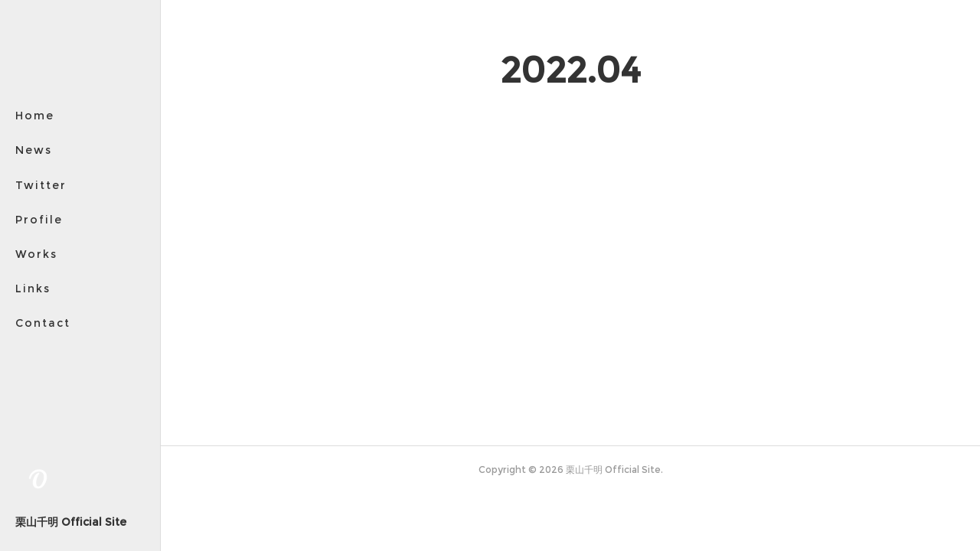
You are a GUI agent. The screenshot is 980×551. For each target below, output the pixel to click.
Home (35, 116)
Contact (43, 323)
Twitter (41, 185)
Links (33, 289)
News (34, 150)
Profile (39, 220)
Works (36, 254)
